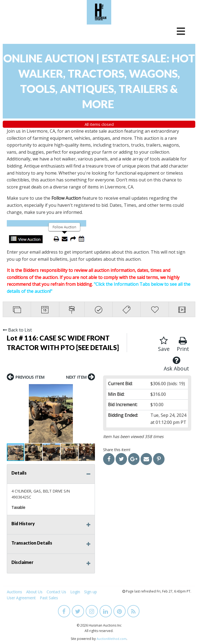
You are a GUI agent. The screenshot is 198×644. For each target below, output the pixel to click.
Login (75, 592)
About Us (34, 592)
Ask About (176, 364)
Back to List (17, 330)
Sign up (90, 592)
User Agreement (21, 598)
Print (183, 344)
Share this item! (117, 450)
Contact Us (56, 592)
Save (164, 344)
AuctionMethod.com (112, 639)
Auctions (14, 592)
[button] (12, 414)
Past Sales (49, 598)
